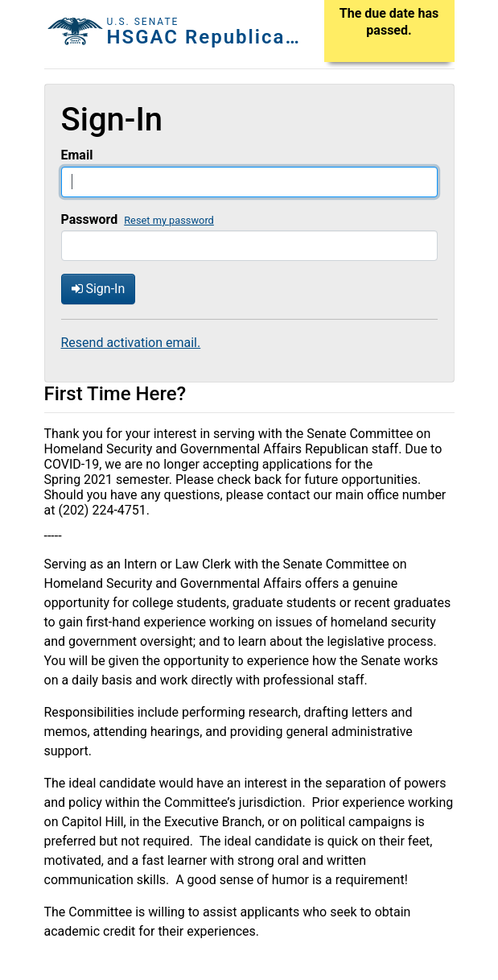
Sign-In (99, 289)
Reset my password (169, 220)
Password (90, 219)
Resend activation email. (131, 343)
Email (77, 155)
